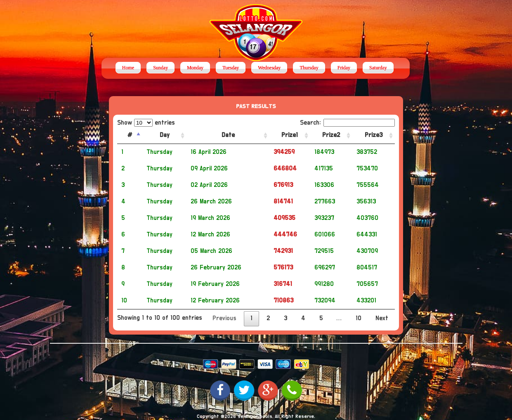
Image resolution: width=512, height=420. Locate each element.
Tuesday (231, 68)
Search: (347, 123)
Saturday (378, 68)
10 (359, 318)
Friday (344, 68)
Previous (224, 318)
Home (128, 68)
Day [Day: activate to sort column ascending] (165, 135)
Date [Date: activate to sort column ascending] (228, 135)
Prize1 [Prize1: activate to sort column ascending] (290, 135)
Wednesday (269, 68)
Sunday (160, 68)
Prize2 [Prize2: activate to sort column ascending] (331, 135)
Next (382, 318)
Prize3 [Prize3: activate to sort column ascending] (374, 135)
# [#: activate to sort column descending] (130, 135)
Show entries (146, 123)
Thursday (309, 68)
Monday (195, 68)
